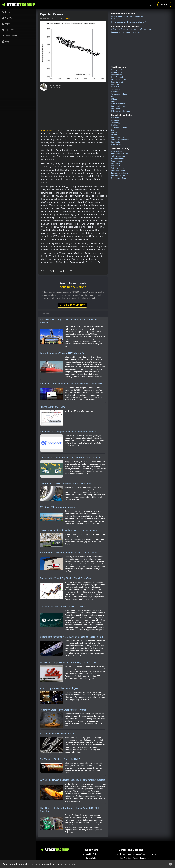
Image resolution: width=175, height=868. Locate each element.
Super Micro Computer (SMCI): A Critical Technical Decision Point (72, 637)
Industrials (115, 84)
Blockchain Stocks (118, 175)
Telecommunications (119, 94)
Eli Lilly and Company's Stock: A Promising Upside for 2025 (69, 662)
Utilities (114, 99)
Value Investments (118, 156)
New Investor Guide (119, 178)
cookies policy (69, 864)
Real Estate (115, 109)
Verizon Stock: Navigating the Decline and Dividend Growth (69, 553)
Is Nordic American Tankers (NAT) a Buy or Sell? (63, 353)
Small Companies (118, 82)
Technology (116, 89)
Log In (151, 5)
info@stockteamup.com (141, 858)
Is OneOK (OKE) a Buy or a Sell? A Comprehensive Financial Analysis (69, 321)
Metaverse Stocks (118, 171)
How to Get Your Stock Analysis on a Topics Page (130, 22)
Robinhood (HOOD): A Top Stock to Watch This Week (66, 578)
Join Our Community (72, 305)
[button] (18, 12)
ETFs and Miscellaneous (120, 111)
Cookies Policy (92, 854)
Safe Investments (118, 168)
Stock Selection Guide (119, 154)
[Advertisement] (73, 109)
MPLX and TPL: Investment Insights (57, 507)
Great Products (117, 161)
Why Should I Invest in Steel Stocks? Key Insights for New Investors (73, 780)
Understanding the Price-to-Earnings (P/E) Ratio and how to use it (72, 457)
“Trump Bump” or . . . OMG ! (53, 407)
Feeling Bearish (117, 72)
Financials (115, 87)
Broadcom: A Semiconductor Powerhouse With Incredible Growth (72, 384)
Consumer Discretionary (120, 106)
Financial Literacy (118, 159)
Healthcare (115, 92)
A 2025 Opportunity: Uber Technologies (59, 688)
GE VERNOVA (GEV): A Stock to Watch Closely (62, 606)
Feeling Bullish (117, 70)
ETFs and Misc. (117, 144)
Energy (114, 97)
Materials (115, 101)
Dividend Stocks (117, 75)
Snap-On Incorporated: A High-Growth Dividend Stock (66, 483)
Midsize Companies (119, 80)
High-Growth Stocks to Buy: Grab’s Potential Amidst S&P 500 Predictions (69, 810)
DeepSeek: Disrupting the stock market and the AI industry (68, 432)
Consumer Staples (118, 104)
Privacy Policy (92, 858)
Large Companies (118, 77)
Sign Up (164, 5)
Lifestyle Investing (118, 151)
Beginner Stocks (117, 163)
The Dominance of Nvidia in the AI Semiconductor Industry (68, 530)
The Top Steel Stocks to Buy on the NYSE (60, 759)
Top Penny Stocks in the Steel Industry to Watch (63, 710)
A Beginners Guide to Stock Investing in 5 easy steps (131, 29)
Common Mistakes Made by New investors (127, 32)
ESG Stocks (116, 166)
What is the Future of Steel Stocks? (57, 734)
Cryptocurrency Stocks (120, 173)
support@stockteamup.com (145, 854)
